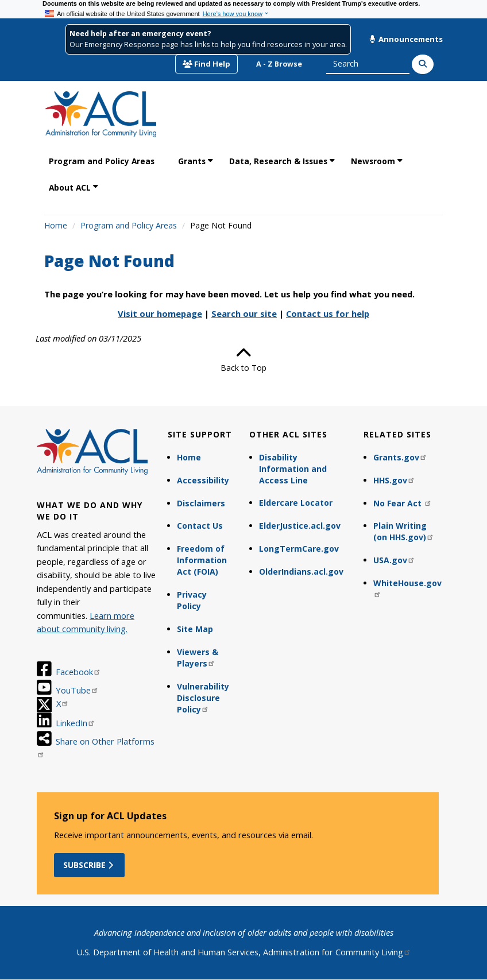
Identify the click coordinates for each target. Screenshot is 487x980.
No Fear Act (403, 503)
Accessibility (203, 480)
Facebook (78, 672)
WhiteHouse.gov (407, 588)
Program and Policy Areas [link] (102, 161)
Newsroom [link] (373, 161)
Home (56, 225)
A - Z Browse (279, 64)
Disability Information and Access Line (293, 469)
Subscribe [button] (89, 865)
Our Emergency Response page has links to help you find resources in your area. (208, 44)
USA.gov (394, 560)
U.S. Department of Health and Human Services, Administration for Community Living (244, 952)
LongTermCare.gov (299, 549)
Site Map (195, 629)
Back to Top (243, 359)
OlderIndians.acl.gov (301, 572)
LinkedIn (76, 723)
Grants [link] (192, 161)
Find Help (206, 64)
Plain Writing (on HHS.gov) (404, 531)
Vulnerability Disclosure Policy (203, 698)
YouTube (77, 690)
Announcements (406, 39)
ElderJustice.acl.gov (300, 526)
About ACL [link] (70, 187)
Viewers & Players (198, 658)
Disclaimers (201, 503)
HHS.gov (394, 480)
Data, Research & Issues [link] (278, 161)
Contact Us (200, 526)
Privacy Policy (192, 600)
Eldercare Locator (296, 503)
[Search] (423, 64)
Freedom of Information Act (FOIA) (202, 560)
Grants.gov (400, 457)
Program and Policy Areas (129, 225)
